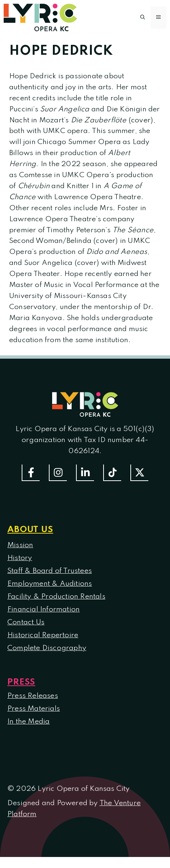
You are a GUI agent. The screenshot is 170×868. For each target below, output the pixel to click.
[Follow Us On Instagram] (58, 473)
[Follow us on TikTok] (112, 473)
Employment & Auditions (50, 584)
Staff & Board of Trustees (50, 571)
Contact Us (26, 623)
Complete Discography (47, 648)
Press (21, 682)
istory (22, 558)
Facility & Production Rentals (56, 597)
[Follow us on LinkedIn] (85, 473)
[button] (143, 18)
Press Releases (33, 696)
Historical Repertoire (43, 635)
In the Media (28, 722)
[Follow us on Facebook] (31, 473)
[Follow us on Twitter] (139, 473)
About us (30, 530)
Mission (20, 545)
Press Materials (34, 709)
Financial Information (44, 610)
